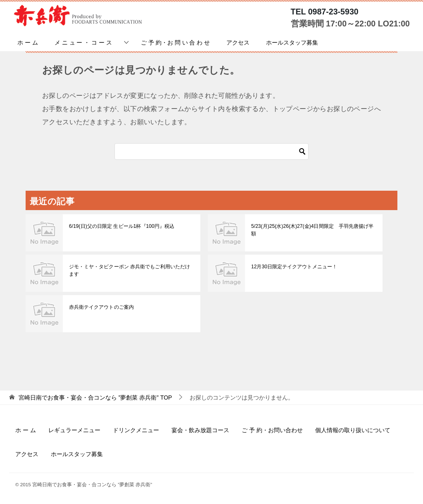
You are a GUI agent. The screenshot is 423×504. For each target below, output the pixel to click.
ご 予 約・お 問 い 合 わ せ (175, 43)
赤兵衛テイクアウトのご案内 (101, 307)
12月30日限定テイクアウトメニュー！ (294, 267)
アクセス (238, 43)
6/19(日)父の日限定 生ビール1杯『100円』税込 (121, 226)
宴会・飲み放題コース (200, 430)
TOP (95, 398)
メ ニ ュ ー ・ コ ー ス (83, 43)
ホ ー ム (28, 43)
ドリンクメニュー (136, 430)
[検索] (211, 151)
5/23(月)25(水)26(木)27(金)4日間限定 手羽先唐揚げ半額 (312, 230)
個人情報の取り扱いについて (353, 430)
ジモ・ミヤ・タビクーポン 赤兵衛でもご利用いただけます (129, 270)
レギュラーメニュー (74, 430)
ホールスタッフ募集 (292, 43)
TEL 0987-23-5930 (325, 12)
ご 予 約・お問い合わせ (272, 430)
